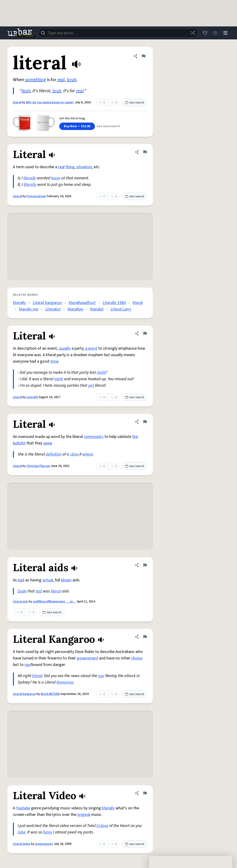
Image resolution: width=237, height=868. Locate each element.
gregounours (44, 844)
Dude (22, 591)
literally (30, 178)
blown (66, 580)
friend (37, 676)
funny (48, 832)
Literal (17, 196)
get (91, 385)
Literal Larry (121, 309)
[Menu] (225, 33)
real (61, 80)
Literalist (53, 309)
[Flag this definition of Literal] (145, 152)
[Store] (205, 33)
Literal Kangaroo (47, 303)
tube (22, 832)
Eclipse (102, 826)
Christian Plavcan (38, 466)
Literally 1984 (114, 303)
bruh (72, 80)
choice (137, 658)
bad (21, 580)
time (54, 361)
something (36, 80)
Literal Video (22, 844)
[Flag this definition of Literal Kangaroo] (145, 637)
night (101, 372)
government (87, 658)
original (84, 815)
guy (101, 676)
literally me (29, 309)
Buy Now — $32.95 (77, 126)
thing (70, 167)
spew (48, 443)
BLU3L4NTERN (50, 694)
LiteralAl (32, 397)
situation (84, 167)
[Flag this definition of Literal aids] (145, 565)
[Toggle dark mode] (215, 33)
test (39, 591)
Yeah (26, 91)
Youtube (23, 808)
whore (88, 454)
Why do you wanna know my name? (50, 102)
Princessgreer (36, 196)
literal (17, 102)
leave (56, 178)
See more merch (108, 126)
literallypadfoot (82, 303)
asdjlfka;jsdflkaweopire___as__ (55, 602)
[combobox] (118, 33)
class (74, 454)
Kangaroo (65, 682)
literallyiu (75, 309)
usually (65, 348)
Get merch (134, 103)
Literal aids (20, 602)
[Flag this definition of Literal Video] (145, 793)
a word (91, 348)
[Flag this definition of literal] (143, 56)
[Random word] (193, 33)
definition (54, 454)
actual (48, 580)
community (94, 437)
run (27, 665)
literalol (97, 309)
